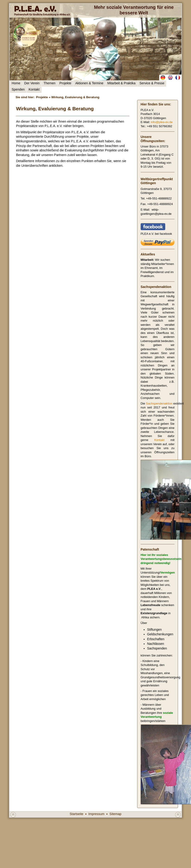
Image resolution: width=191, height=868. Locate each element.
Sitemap (115, 814)
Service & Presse (152, 83)
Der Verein (32, 83)
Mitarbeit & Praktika (121, 83)
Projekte (65, 83)
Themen (50, 83)
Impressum (96, 814)
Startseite (76, 814)
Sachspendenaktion (159, 403)
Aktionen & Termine (89, 83)
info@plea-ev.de (162, 122)
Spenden (18, 89)
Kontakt (34, 89)
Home (16, 83)
